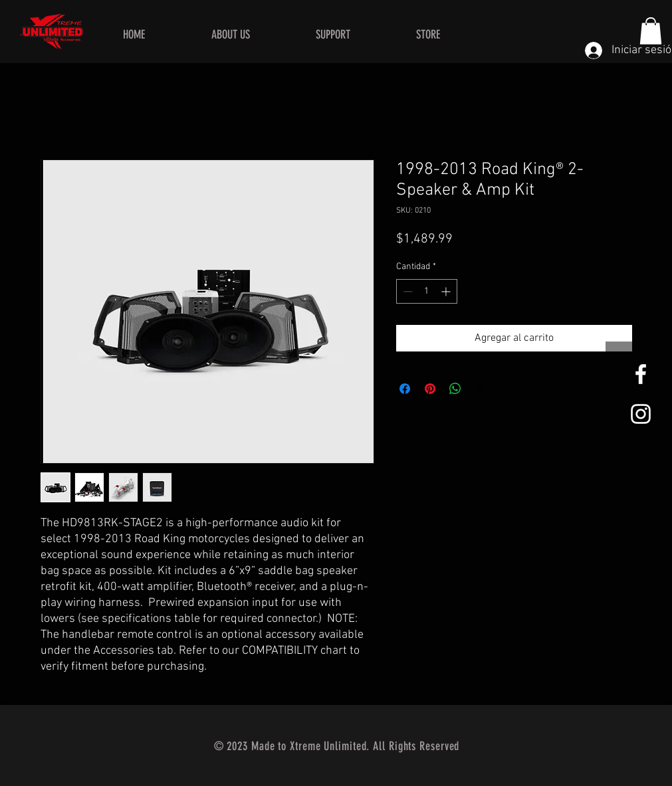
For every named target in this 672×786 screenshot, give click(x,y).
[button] (651, 31)
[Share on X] (481, 389)
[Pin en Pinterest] (430, 389)
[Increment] (447, 291)
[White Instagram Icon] (641, 414)
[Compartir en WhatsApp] (455, 389)
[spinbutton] (427, 291)
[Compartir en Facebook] (405, 389)
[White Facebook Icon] (641, 374)
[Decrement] (406, 291)
